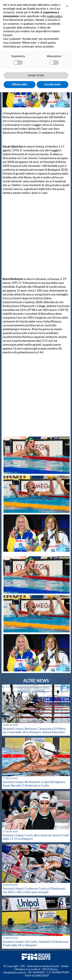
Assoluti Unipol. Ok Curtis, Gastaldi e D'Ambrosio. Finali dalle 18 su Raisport (36, 943)
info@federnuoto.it (14, 972)
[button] (67, 6)
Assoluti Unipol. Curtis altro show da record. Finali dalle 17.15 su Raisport (36, 837)
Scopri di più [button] (36, 75)
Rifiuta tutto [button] (19, 84)
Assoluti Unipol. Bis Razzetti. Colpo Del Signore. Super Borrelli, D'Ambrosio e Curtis (34, 784)
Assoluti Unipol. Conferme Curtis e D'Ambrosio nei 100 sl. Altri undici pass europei (34, 890)
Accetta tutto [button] (52, 84)
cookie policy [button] (54, 16)
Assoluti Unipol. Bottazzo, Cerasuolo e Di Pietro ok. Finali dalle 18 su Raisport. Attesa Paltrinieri (34, 730)
